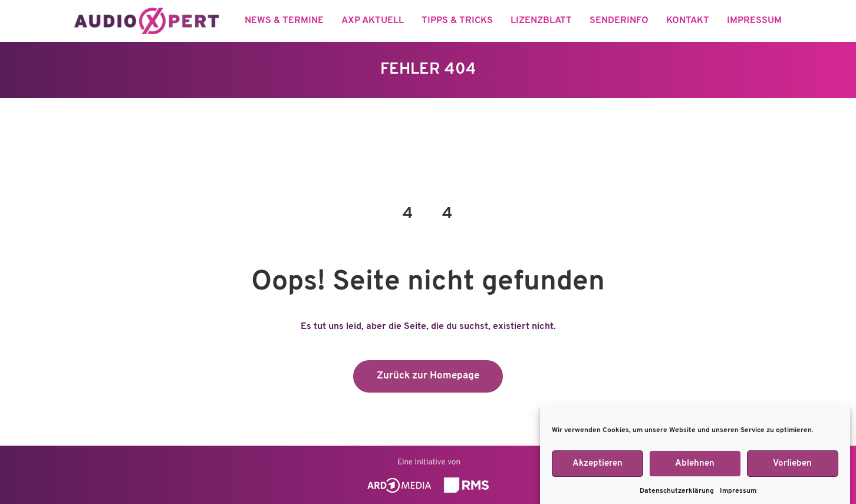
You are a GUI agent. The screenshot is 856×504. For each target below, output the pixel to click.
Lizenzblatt (541, 21)
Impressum (738, 496)
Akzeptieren (597, 468)
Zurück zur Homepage (428, 376)
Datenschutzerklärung (677, 496)
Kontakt (688, 21)
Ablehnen (695, 468)
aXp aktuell (373, 21)
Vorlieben (792, 468)
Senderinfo (619, 21)
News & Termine (284, 21)
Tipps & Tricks (457, 21)
